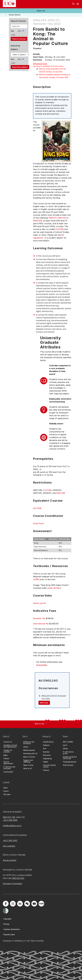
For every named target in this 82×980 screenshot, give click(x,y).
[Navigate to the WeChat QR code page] (27, 904)
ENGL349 (61, 493)
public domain (54, 588)
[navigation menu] (78, 4)
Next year (44, 703)
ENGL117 (53, 218)
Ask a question (9, 846)
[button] (41, 11)
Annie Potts (38, 523)
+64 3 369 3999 (10, 820)
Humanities (42, 665)
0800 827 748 (9, 817)
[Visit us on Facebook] (6, 904)
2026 (13, 35)
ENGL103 (37, 221)
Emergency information (12, 884)
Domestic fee (39, 618)
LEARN (36, 579)
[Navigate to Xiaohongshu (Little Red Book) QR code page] (41, 904)
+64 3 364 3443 (10, 840)
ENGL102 (62, 218)
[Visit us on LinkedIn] (20, 904)
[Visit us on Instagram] (13, 904)
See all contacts (10, 860)
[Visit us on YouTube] (34, 904)
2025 (19, 31)
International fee (41, 624)
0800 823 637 (18, 878)
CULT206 (59, 229)
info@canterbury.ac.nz (12, 826)
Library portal (39, 603)
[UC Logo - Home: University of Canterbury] (9, 4)
